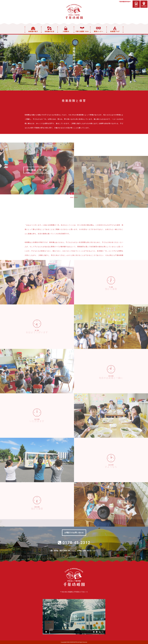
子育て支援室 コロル (82, 30)
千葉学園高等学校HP (125, 2)
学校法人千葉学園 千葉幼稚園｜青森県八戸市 (74, 12)
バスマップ (136, 4)
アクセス (144, 4)
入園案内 (66, 30)
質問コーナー (98, 30)
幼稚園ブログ (115, 30)
